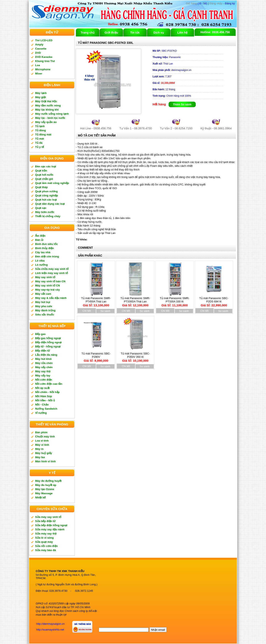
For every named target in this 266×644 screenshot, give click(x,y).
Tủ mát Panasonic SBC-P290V (96, 356)
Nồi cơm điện (44, 380)
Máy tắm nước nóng (48, 105)
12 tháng (164, 89)
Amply (39, 44)
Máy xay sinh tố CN (47, 285)
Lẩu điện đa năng (46, 355)
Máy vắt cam (43, 294)
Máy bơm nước (45, 212)
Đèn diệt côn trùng (47, 256)
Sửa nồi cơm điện (46, 546)
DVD (38, 53)
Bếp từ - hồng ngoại (48, 346)
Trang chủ (88, 33)
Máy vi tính (42, 445)
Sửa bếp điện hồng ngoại (51, 525)
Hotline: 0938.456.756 (215, 32)
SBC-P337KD (165, 51)
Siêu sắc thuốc (45, 315)
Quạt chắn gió (44, 179)
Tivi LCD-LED (44, 40)
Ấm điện (40, 236)
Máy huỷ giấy (44, 453)
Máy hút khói (43, 359)
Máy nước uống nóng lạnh (52, 114)
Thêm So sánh (182, 104)
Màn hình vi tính (45, 461)
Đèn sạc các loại (46, 166)
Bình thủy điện (44, 248)
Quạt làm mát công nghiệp (52, 183)
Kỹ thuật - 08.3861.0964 (216, 128)
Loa (38, 65)
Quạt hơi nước (44, 175)
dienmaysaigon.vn (172, 70)
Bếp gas (40, 334)
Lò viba (40, 261)
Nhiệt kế (40, 497)
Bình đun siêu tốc (46, 244)
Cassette (41, 49)
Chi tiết (87, 311)
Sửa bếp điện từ (45, 521)
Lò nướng (41, 265)
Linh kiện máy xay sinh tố (52, 273)
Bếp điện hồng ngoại (48, 342)
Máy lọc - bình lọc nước (50, 118)
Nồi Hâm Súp (44, 396)
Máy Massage (44, 493)
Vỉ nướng (41, 413)
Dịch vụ (159, 33)
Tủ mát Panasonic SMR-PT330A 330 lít (175, 300)
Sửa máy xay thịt (46, 534)
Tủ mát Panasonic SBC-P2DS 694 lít (214, 300)
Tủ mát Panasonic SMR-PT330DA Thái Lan (135, 300)
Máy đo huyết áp (46, 485)
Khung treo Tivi (45, 61)
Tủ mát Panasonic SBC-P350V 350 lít (135, 356)
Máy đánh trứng (45, 310)
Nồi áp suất (42, 388)
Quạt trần (41, 171)
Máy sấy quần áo (46, 122)
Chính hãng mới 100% (172, 96)
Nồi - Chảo (42, 405)
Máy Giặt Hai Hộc (46, 101)
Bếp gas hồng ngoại (48, 338)
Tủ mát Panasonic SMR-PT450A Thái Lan (96, 300)
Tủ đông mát (43, 135)
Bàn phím (41, 432)
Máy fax (40, 457)
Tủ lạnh (40, 126)
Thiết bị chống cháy (48, 216)
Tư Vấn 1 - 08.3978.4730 (136, 128)
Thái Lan (163, 64)
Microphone (43, 69)
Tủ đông (40, 130)
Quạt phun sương (46, 191)
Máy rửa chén (44, 363)
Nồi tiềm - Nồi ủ (45, 400)
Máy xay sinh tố (45, 277)
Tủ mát (40, 139)
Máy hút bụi (43, 302)
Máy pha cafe (44, 306)
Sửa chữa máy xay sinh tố (52, 269)
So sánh (105, 311)
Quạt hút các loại (46, 200)
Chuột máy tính (45, 436)
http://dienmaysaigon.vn (50, 624)
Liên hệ (182, 33)
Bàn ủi (39, 240)
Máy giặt (41, 97)
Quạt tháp (41, 187)
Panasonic (167, 57)
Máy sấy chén (44, 367)
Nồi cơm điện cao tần (49, 384)
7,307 (162, 77)
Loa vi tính (42, 441)
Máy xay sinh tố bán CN (50, 281)
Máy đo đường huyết (48, 481)
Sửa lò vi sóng (44, 538)
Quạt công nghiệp (47, 195)
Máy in (39, 449)
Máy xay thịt (43, 371)
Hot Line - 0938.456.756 (96, 128)
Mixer (39, 74)
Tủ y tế (39, 147)
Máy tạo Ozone (45, 489)
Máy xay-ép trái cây (47, 290)
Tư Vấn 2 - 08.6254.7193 (176, 128)
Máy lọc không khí (47, 110)
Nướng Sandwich (46, 409)
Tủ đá (39, 143)
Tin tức (135, 33)
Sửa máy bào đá (46, 550)
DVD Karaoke (44, 57)
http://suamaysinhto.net (50, 630)
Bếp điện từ (42, 351)
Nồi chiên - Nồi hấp (47, 392)
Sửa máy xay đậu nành (50, 529)
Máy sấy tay (43, 376)
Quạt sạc (41, 208)
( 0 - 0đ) (196, 3)
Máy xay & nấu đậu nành (51, 298)
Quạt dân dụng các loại (50, 204)
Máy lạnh (41, 93)
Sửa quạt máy (44, 542)
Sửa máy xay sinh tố (48, 517)
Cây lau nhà (43, 252)
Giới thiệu (111, 33)
